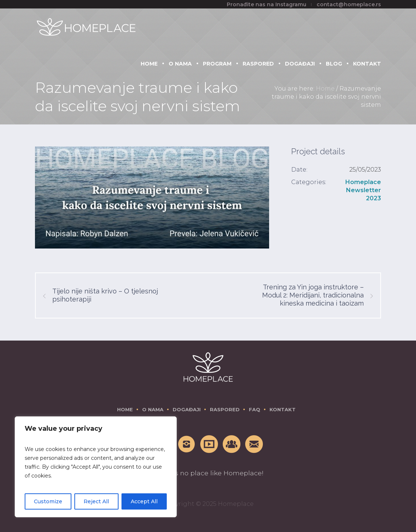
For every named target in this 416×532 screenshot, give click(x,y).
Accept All (144, 501)
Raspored (225, 409)
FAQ (255, 409)
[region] (96, 467)
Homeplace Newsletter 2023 (363, 190)
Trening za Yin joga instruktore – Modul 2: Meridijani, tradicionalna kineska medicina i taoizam (313, 295)
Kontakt (283, 409)
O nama (153, 409)
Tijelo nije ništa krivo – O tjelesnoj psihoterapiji (105, 295)
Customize (48, 501)
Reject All (96, 501)
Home (325, 89)
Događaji (187, 409)
